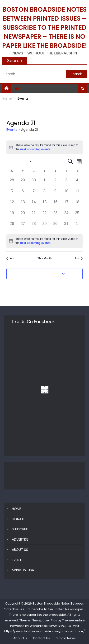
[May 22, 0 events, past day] (45, 216)
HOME (17, 509)
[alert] (44, 147)
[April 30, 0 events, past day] (34, 183)
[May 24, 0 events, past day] (66, 216)
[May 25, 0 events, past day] (77, 216)
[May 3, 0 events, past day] (66, 183)
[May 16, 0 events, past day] (55, 205)
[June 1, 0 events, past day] (77, 226)
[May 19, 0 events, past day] (12, 216)
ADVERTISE (20, 539)
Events (12, 130)
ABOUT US (20, 550)
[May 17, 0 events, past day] (66, 205)
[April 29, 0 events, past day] (23, 183)
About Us (20, 638)
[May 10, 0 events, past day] (66, 194)
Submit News (66, 638)
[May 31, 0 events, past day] (66, 226)
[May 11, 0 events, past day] (77, 194)
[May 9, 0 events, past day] (55, 194)
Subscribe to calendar (42, 274)
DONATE (19, 519)
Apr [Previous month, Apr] (10, 258)
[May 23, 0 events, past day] (55, 216)
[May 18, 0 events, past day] (77, 205)
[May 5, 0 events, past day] (12, 194)
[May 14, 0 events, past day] (34, 205)
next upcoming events (35, 149)
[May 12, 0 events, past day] (12, 205)
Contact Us (41, 638)
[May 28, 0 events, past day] (34, 226)
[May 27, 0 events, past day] (23, 226)
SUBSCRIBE (20, 529)
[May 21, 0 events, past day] (34, 216)
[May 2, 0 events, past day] (55, 183)
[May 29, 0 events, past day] (45, 226)
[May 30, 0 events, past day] (55, 226)
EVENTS (18, 560)
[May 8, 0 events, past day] (45, 194)
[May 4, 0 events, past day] (77, 183)
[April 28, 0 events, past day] (12, 183)
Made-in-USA (23, 570)
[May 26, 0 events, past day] (12, 226)
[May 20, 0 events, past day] (23, 216)
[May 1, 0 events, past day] (45, 183)
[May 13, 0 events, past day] (23, 205)
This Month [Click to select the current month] (44, 258)
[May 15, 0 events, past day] (45, 205)
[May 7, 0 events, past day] (34, 194)
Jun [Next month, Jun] (79, 258)
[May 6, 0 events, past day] (23, 194)
